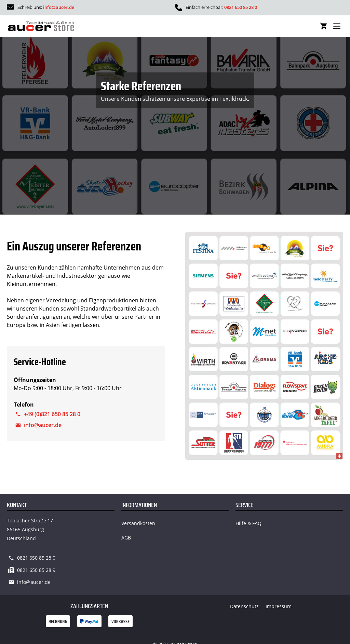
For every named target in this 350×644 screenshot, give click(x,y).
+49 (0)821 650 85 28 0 (52, 414)
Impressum (279, 606)
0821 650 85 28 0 (241, 7)
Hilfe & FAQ (248, 523)
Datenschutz (244, 606)
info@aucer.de (59, 7)
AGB (126, 538)
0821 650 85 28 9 (36, 570)
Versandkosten (138, 523)
